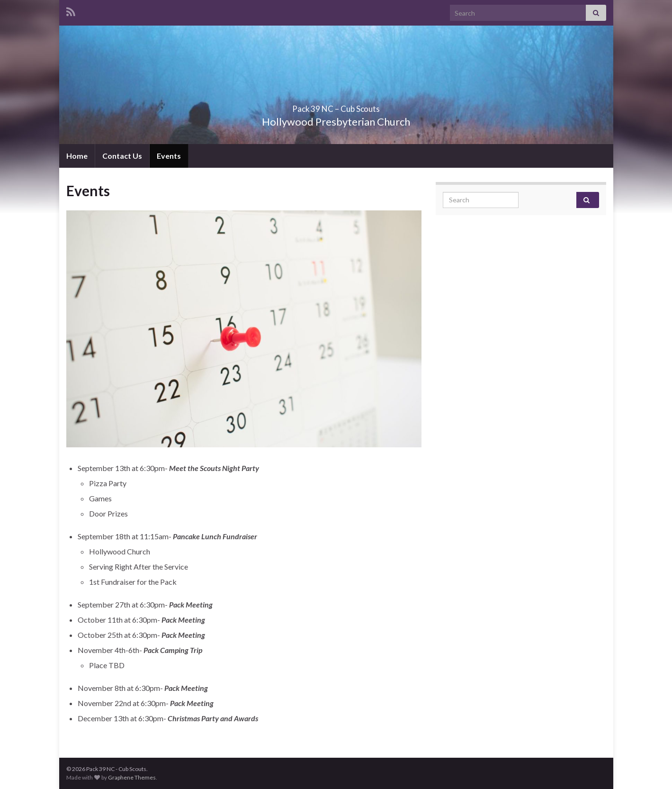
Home (77, 156)
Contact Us (122, 156)
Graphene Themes (132, 777)
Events (169, 156)
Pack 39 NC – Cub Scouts (336, 106)
